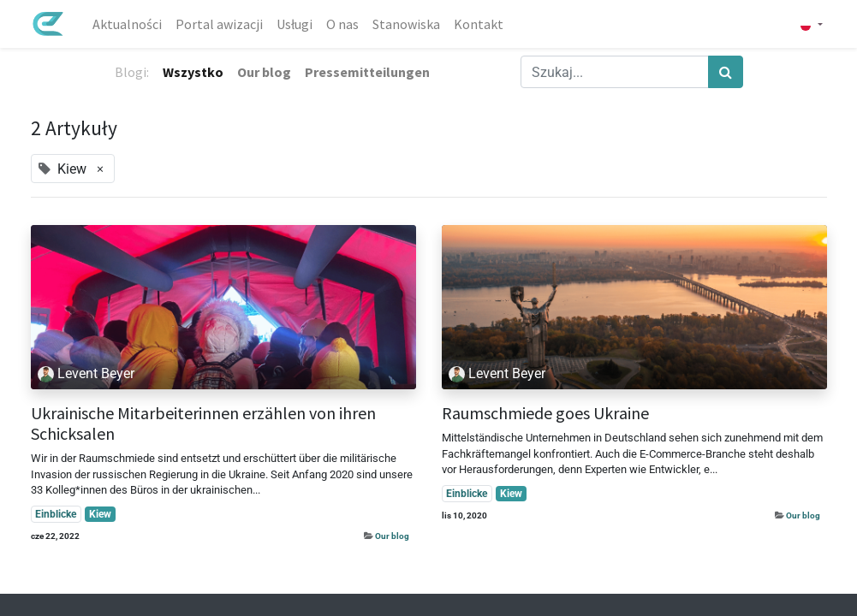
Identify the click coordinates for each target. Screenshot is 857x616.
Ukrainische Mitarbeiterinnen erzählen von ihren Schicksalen (203, 423)
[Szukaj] (726, 72)
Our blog (392, 536)
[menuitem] (127, 24)
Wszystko (193, 72)
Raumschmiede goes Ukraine (545, 413)
